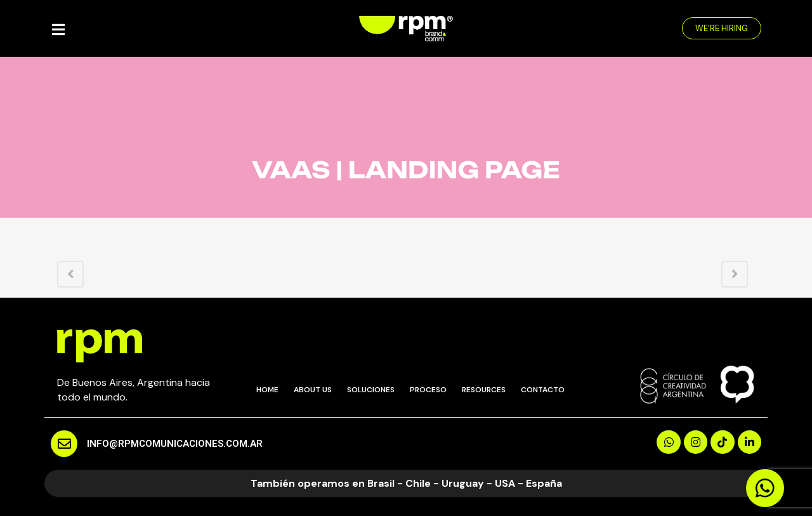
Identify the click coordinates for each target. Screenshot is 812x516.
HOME (267, 390)
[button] (722, 28)
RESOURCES (484, 390)
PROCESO (428, 390)
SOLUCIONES (371, 390)
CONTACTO (543, 390)
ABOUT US (313, 390)
